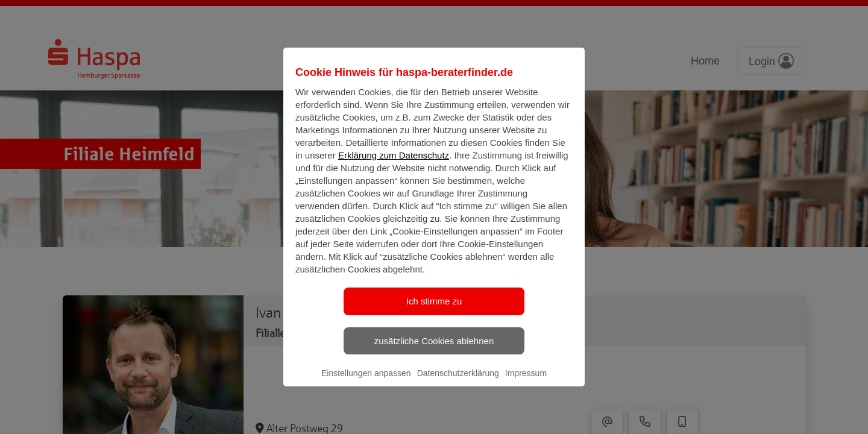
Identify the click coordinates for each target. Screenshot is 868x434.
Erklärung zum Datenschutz (394, 165)
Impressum (526, 383)
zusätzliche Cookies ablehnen (434, 351)
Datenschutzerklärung (458, 383)
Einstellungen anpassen (366, 383)
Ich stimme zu (434, 311)
